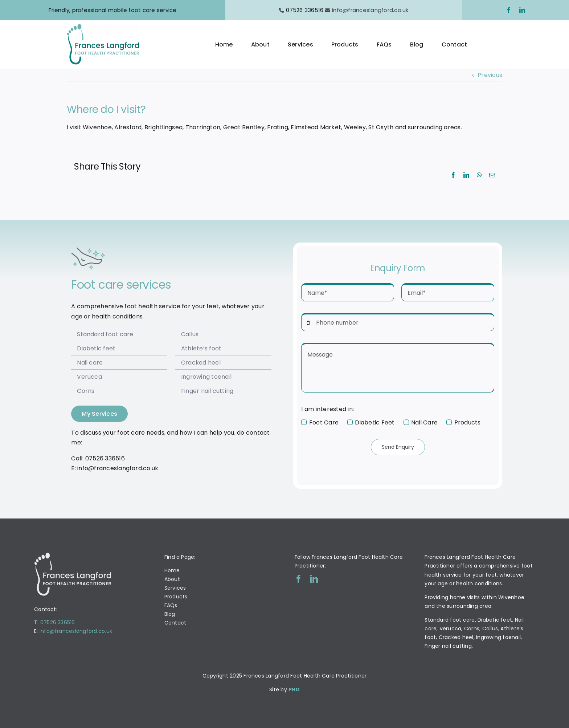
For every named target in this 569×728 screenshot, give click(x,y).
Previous (490, 75)
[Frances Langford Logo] (103, 27)
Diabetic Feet (375, 422)
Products (468, 422)
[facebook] (509, 10)
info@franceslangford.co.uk (370, 10)
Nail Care (424, 422)
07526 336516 (58, 622)
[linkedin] (522, 10)
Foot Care (324, 422)
